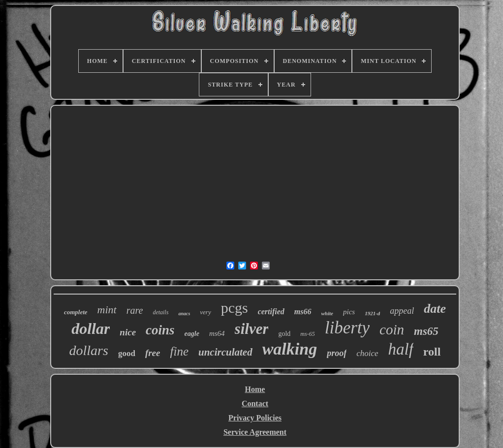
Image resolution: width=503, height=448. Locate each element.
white (327, 313)
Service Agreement (255, 432)
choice (367, 353)
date (435, 309)
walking (290, 349)
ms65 (426, 331)
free (153, 353)
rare (135, 310)
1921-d (372, 313)
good (127, 353)
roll (432, 352)
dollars (89, 350)
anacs (184, 314)
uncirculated (225, 352)
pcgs (235, 308)
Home (255, 389)
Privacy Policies (255, 418)
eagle (192, 334)
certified (271, 312)
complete (76, 312)
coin (392, 329)
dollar (91, 329)
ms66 (303, 312)
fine (179, 351)
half (401, 349)
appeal (402, 311)
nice (128, 332)
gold (284, 334)
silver (252, 329)
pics (349, 312)
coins (160, 330)
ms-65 (307, 334)
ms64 (217, 333)
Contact (255, 403)
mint (107, 310)
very (205, 312)
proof (337, 353)
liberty (347, 328)
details (160, 312)
